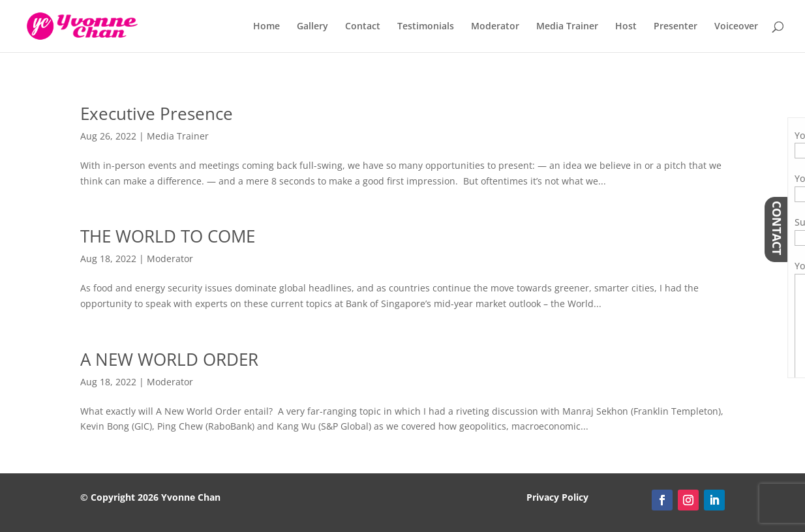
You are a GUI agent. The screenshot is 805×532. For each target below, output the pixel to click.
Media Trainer (567, 27)
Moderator (495, 27)
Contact (363, 27)
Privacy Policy (557, 497)
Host (626, 27)
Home (266, 27)
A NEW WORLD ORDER (169, 359)
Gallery (312, 27)
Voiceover (736, 27)
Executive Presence (157, 113)
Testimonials (426, 27)
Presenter (676, 27)
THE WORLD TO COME (168, 236)
